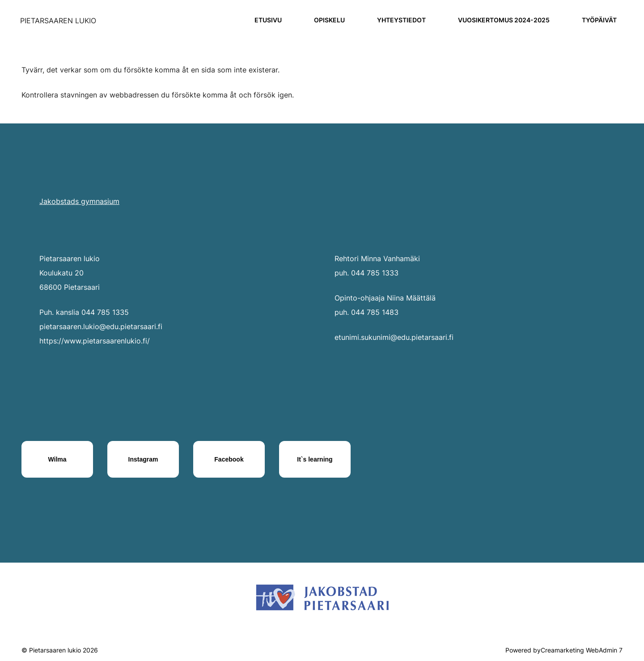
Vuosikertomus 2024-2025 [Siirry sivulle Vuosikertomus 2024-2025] (504, 20)
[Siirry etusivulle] (58, 21)
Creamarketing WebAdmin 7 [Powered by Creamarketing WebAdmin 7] (582, 650)
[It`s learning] (315, 459)
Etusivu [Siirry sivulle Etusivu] (268, 20)
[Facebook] (229, 459)
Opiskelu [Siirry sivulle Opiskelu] (329, 20)
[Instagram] (143, 459)
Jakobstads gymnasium (79, 201)
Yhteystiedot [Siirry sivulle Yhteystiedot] (401, 20)
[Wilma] (57, 459)
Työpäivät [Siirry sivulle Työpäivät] (599, 20)
